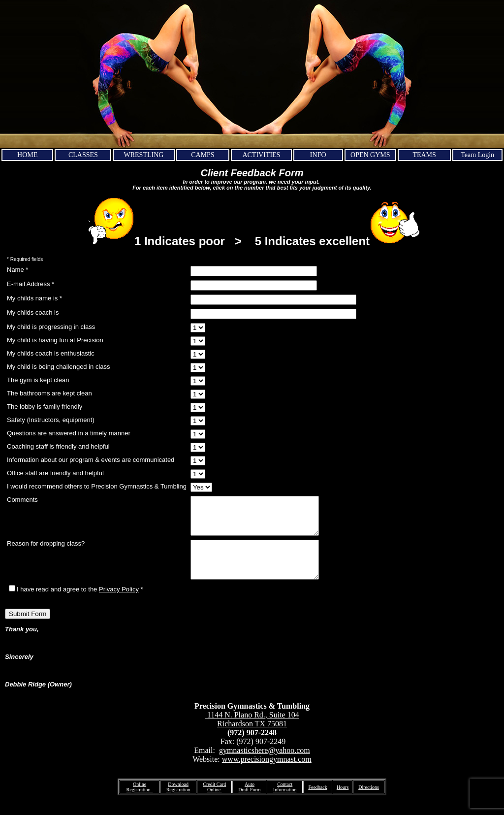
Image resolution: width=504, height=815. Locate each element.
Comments (22, 500)
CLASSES (83, 155)
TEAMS (424, 155)
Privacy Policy (119, 604)
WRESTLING (144, 155)
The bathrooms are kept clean (49, 393)
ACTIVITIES (261, 155)
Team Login (477, 155)
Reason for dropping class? (46, 551)
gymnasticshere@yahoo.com (265, 765)
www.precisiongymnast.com (267, 774)
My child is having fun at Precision (55, 340)
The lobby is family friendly (45, 407)
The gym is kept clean (38, 380)
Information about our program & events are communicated (91, 460)
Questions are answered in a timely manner (69, 433)
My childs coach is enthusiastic (51, 353)
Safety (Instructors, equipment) (51, 420)
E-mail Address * (31, 284)
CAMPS (203, 155)
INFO (318, 155)
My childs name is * (34, 298)
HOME (27, 155)
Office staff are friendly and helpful (55, 473)
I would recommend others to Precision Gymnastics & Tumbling (97, 486)
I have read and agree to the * (76, 604)
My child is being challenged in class (59, 367)
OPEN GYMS (370, 155)
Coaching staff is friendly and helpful (58, 446)
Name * (17, 270)
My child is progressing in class (51, 327)
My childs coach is (33, 312)
